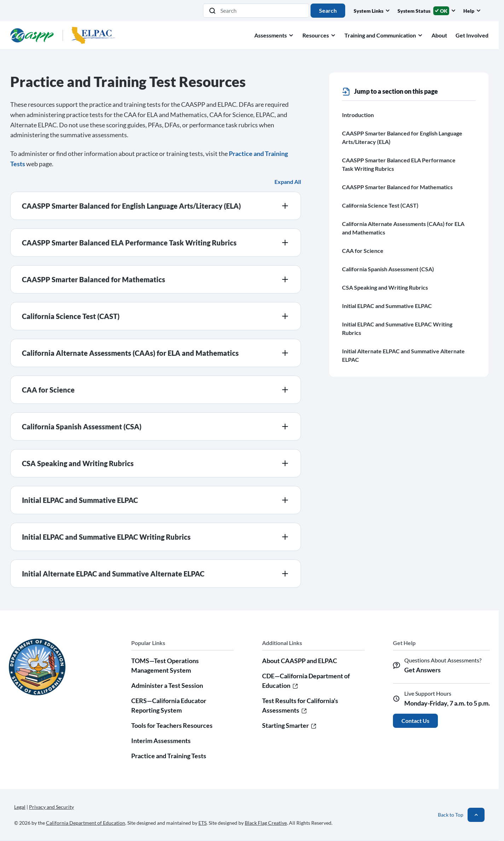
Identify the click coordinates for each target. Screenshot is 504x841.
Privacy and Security (51, 807)
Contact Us (415, 721)
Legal (20, 807)
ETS (202, 823)
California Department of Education (86, 823)
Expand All (288, 182)
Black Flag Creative (266, 823)
